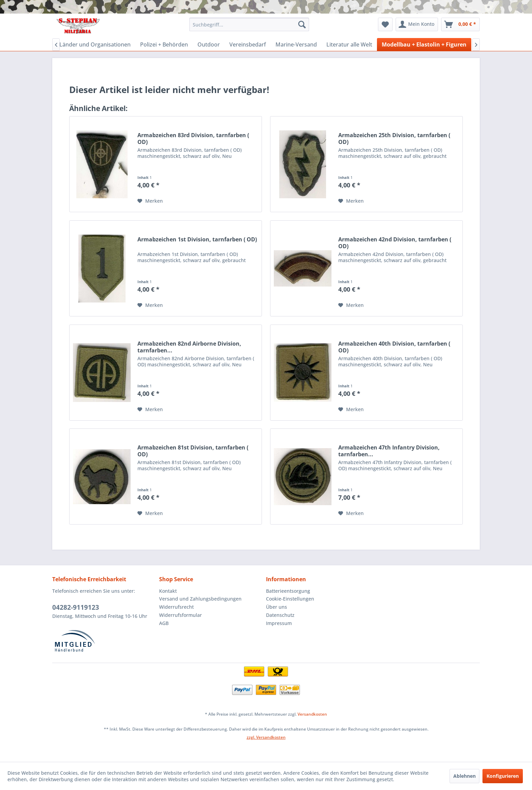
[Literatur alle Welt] (349, 44)
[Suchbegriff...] (249, 24)
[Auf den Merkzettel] (150, 201)
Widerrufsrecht (176, 607)
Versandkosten (312, 714)
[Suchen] (302, 24)
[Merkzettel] (385, 24)
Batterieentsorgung (288, 591)
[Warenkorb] (460, 24)
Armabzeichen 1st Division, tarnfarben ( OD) (197, 240)
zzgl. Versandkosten (266, 737)
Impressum (279, 623)
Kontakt (168, 591)
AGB (164, 623)
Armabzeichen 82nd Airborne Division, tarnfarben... (189, 347)
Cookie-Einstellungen (290, 599)
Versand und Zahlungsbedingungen (200, 599)
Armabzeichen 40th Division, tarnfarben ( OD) (394, 347)
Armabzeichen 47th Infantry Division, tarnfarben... (389, 451)
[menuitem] (249, 24)
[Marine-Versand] (296, 44)
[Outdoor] (209, 44)
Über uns (277, 607)
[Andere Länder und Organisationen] (85, 44)
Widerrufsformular (180, 615)
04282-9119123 (76, 607)
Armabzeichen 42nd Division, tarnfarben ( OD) (395, 243)
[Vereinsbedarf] (248, 44)
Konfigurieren (503, 776)
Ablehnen (464, 776)
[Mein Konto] (417, 24)
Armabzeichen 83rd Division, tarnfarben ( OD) (193, 139)
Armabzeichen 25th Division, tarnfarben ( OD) (394, 139)
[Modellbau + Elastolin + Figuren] (424, 44)
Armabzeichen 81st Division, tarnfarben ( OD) (193, 451)
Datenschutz (280, 615)
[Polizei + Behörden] (164, 44)
